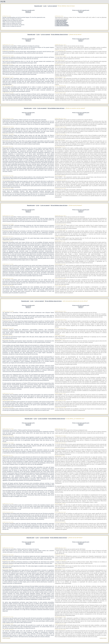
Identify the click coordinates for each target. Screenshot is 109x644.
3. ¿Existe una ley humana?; (61, 22)
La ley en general (52, 6)
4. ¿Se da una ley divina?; (61, 23)
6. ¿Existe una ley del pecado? (62, 26)
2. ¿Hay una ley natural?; (61, 21)
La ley (45, 6)
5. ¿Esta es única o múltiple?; (62, 25)
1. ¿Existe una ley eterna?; (61, 20)
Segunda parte (38, 6)
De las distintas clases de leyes (59, 34)
